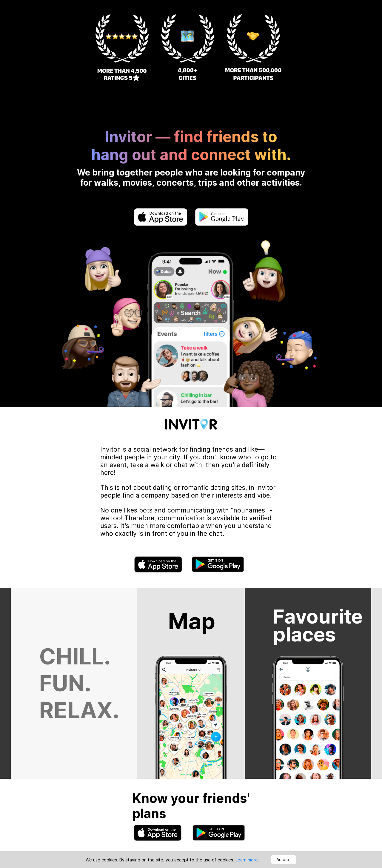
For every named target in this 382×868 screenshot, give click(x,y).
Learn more (247, 860)
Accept (284, 859)
